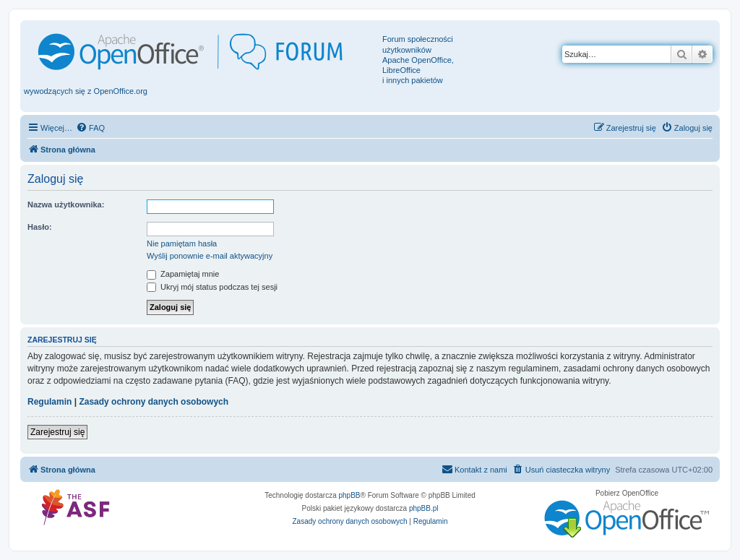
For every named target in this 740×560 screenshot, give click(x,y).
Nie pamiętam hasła (182, 244)
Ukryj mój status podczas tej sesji (212, 287)
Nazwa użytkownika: (66, 204)
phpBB (350, 495)
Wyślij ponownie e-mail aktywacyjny (210, 256)
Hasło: (40, 227)
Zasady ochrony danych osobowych (154, 402)
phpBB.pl (424, 508)
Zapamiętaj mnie (183, 274)
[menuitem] (90, 128)
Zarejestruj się (57, 432)
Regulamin (50, 402)
